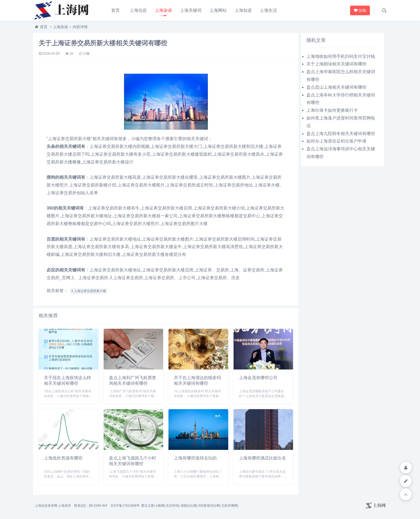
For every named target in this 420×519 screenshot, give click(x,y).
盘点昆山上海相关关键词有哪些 (336, 87)
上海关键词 (191, 10)
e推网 (160, 506)
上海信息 (138, 10)
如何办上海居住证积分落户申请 (336, 141)
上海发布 (65, 506)
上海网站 (218, 10)
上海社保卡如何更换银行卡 (332, 110)
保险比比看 (189, 506)
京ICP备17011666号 (125, 506)
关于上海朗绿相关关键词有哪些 (336, 64)
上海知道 (243, 10)
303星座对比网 (209, 506)
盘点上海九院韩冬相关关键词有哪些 (341, 134)
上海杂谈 (163, 10)
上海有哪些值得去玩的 (195, 458)
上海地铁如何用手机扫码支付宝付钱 (341, 56)
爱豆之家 (148, 506)
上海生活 (268, 10)
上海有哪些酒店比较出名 (262, 458)
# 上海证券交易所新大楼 (89, 291)
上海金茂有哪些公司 (258, 378)
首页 (115, 10)
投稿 (361, 10)
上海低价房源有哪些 (63, 458)
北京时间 (172, 506)
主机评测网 (229, 506)
